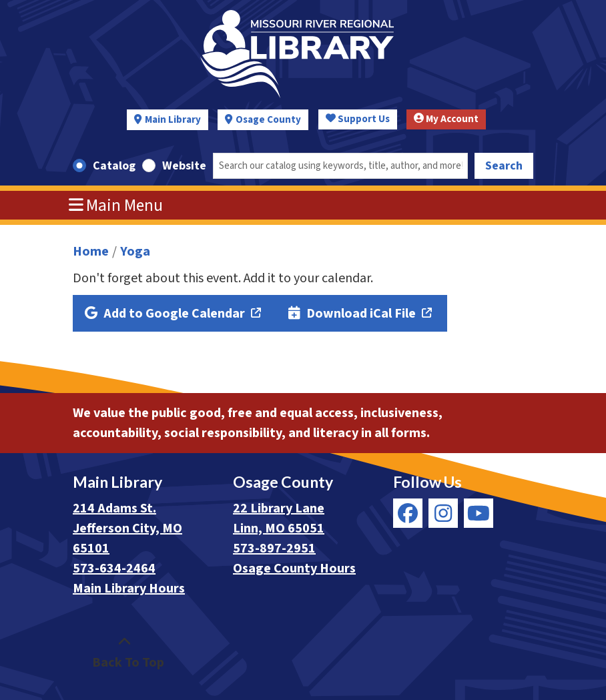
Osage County (268, 120)
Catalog (114, 166)
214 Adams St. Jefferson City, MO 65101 (127, 529)
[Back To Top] (124, 653)
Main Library (173, 120)
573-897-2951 (274, 549)
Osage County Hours (294, 569)
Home (91, 252)
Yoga (135, 252)
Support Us (358, 119)
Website (184, 166)
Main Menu (116, 206)
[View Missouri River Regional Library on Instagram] (443, 513)
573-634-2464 (114, 569)
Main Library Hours (129, 589)
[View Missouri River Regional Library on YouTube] (479, 513)
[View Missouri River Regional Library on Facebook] (408, 513)
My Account (446, 119)
